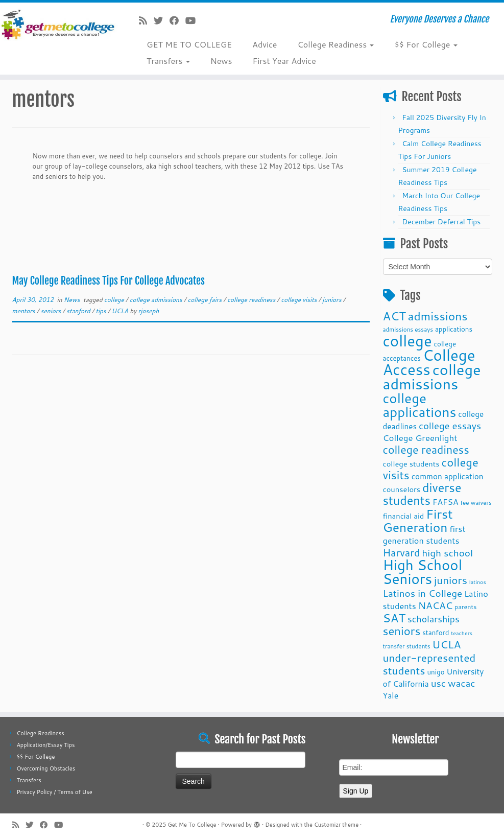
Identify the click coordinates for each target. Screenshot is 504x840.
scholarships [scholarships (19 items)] (434, 619)
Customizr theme (336, 825)
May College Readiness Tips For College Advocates (109, 281)
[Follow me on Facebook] (177, 20)
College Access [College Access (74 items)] (429, 362)
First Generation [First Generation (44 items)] (418, 520)
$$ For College (426, 44)
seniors (52, 311)
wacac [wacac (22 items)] (462, 683)
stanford (79, 311)
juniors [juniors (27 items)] (451, 580)
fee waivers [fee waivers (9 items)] (476, 503)
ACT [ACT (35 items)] (394, 316)
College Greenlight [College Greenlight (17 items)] (420, 438)
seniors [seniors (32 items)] (402, 631)
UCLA (121, 311)
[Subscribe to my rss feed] (146, 20)
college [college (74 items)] (407, 341)
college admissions (157, 300)
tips (102, 311)
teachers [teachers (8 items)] (462, 633)
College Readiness (335, 44)
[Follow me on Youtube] (194, 20)
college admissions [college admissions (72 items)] (432, 376)
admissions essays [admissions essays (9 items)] (408, 329)
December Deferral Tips (441, 222)
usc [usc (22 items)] (438, 683)
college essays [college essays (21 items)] (450, 426)
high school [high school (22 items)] (447, 553)
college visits (300, 300)
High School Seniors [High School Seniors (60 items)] (423, 572)
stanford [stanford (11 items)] (436, 632)
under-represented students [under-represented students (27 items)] (429, 664)
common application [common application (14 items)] (448, 476)
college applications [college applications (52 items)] (420, 405)
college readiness (252, 300)
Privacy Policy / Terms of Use (54, 792)
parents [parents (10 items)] (465, 606)
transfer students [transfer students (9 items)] (407, 646)
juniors (333, 300)
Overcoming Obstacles (46, 768)
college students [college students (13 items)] (411, 464)
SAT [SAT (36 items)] (394, 618)
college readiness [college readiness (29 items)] (426, 450)
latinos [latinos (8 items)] (478, 582)
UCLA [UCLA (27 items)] (446, 644)
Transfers (168, 61)
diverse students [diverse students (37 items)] (422, 494)
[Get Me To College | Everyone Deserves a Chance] (59, 24)
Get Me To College (192, 825)
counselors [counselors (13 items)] (402, 489)
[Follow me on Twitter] (162, 20)
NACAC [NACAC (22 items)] (436, 605)
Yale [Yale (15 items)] (391, 695)
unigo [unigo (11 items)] (436, 672)
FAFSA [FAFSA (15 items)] (446, 502)
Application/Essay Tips (45, 745)
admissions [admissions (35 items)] (438, 316)
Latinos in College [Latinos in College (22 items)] (423, 593)
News (221, 61)
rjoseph (149, 311)
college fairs (205, 300)
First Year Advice (284, 61)
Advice (265, 44)
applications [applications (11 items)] (454, 329)
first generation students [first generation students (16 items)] (424, 534)
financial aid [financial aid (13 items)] (404, 516)
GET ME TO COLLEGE (189, 44)
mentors (25, 311)
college (115, 300)
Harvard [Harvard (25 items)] (402, 552)
